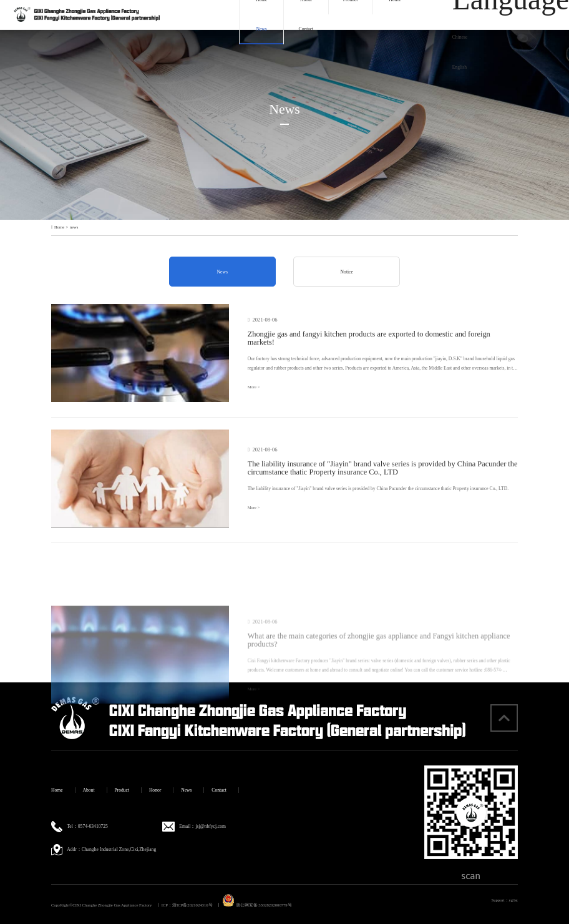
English (460, 67)
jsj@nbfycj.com (211, 826)
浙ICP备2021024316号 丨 (197, 905)
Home (59, 227)
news (74, 227)
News (262, 29)
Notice (347, 272)
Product (122, 790)
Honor (155, 790)
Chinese (460, 37)
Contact (306, 29)
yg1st (513, 900)
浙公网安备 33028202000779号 (257, 905)
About (89, 790)
